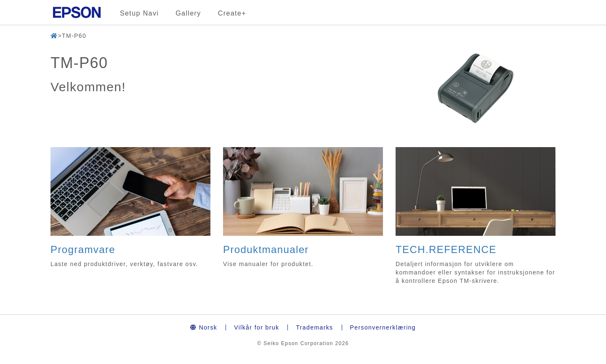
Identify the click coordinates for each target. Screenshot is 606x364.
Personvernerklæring (383, 327)
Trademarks (314, 327)
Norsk (204, 327)
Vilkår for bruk (256, 327)
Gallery (188, 13)
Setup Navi (139, 13)
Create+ (232, 13)
